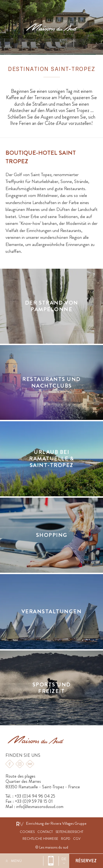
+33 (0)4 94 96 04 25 (51, 861)
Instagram (20, 764)
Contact (45, 832)
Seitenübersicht (69, 832)
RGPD (66, 839)
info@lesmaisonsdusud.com (40, 807)
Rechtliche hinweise (40, 839)
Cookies (27, 832)
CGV (77, 839)
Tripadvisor (30, 764)
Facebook (10, 764)
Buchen (86, 861)
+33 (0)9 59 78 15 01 (34, 801)
